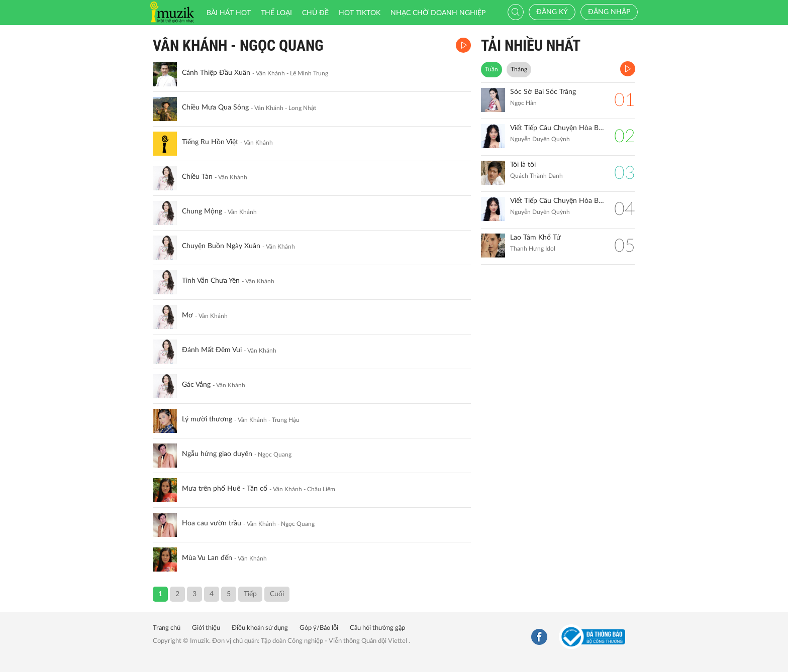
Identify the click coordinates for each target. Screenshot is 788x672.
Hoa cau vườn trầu (212, 523)
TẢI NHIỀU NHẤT (531, 45)
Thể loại (276, 13)
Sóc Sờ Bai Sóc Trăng (543, 92)
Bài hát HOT (229, 13)
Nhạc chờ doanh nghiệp (438, 13)
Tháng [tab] (519, 69)
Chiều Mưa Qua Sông (215, 107)
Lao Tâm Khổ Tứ (535, 238)
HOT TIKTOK (360, 13)
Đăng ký (552, 12)
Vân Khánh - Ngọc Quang (238, 45)
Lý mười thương (207, 419)
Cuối (277, 594)
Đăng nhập (609, 12)
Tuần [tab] (491, 69)
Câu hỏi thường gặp (377, 628)
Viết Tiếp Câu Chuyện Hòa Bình (557, 201)
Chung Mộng (202, 211)
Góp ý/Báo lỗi (319, 628)
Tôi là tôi (523, 165)
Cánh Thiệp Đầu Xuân (216, 73)
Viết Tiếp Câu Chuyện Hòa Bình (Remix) (557, 128)
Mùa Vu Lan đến (207, 558)
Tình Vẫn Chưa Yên (211, 281)
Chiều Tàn (197, 177)
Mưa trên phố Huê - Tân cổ (225, 489)
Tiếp (250, 594)
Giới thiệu (206, 628)
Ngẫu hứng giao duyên (217, 454)
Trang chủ (167, 628)
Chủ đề (315, 13)
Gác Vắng (196, 385)
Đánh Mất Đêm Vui (212, 350)
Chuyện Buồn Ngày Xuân (221, 246)
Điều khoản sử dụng (260, 628)
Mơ (187, 315)
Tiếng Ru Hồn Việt (210, 142)
